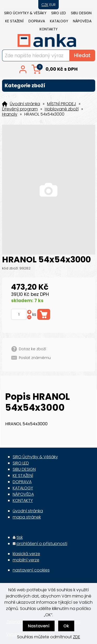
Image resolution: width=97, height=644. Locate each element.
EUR (53, 5)
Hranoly (10, 114)
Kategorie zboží (49, 86)
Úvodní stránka (25, 104)
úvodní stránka (28, 511)
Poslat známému (35, 358)
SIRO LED (59, 13)
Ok (66, 626)
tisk (20, 537)
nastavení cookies (31, 570)
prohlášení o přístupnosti (42, 544)
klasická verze (26, 554)
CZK (45, 5)
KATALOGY (59, 21)
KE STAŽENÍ (14, 21)
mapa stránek (27, 517)
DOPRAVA (37, 21)
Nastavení (39, 626)
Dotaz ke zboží (32, 349)
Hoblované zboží (62, 109)
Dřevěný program (20, 109)
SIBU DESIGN (81, 13)
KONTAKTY (48, 29)
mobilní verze (26, 560)
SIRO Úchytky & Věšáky (25, 13)
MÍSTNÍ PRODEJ (62, 104)
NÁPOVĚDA (82, 21)
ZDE (77, 637)
